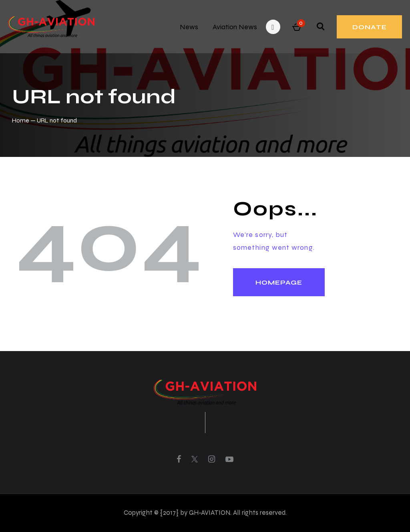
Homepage (279, 282)
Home (21, 120)
